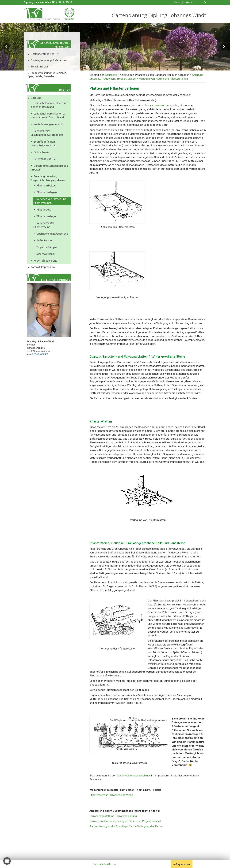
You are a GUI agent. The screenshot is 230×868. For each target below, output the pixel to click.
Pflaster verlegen (47, 192)
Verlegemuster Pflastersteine (44, 225)
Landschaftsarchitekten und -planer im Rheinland (50, 105)
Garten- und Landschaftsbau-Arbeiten (50, 168)
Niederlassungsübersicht (48, 124)
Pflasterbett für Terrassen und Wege (111, 795)
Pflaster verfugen (47, 216)
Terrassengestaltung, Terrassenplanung (113, 816)
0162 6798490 (41, 354)
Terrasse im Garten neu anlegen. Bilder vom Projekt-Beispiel (125, 821)
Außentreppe (44, 240)
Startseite (111, 75)
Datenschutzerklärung (104, 864)
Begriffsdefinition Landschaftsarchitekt (43, 144)
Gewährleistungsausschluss (134, 775)
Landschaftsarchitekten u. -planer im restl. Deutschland (48, 115)
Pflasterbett (44, 210)
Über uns (36, 98)
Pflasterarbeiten (46, 185)
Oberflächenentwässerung (52, 234)
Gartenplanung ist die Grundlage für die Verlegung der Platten (126, 826)
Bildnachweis (41, 152)
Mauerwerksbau (46, 254)
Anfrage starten (182, 864)
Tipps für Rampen (47, 247)
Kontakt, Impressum (184, 2)
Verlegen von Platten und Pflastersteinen (50, 201)
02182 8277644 (64, 2)
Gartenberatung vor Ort (45, 54)
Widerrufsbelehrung (45, 261)
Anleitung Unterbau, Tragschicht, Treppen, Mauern (48, 178)
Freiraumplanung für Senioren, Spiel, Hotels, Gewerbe (47, 75)
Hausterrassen (157, 105)
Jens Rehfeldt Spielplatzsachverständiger (47, 133)
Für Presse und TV (44, 159)
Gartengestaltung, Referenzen (49, 60)
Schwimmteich (40, 67)
